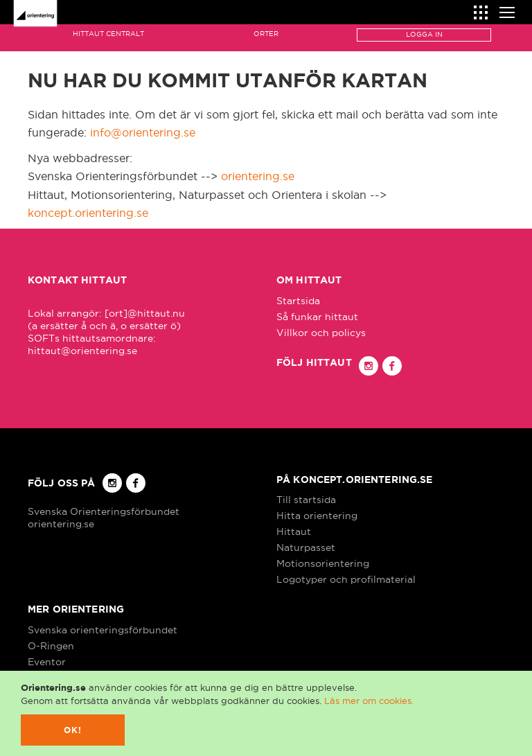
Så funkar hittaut (317, 317)
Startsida (298, 301)
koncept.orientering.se (88, 213)
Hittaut (294, 531)
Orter (266, 34)
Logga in (424, 34)
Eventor (47, 662)
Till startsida (306, 500)
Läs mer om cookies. (369, 701)
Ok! (73, 730)
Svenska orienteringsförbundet (103, 630)
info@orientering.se (143, 132)
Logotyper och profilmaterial (346, 579)
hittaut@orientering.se (82, 351)
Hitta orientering (317, 516)
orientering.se (258, 176)
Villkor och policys (321, 333)
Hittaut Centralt (108, 34)
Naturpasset (306, 547)
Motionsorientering (323, 563)
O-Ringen (51, 646)
